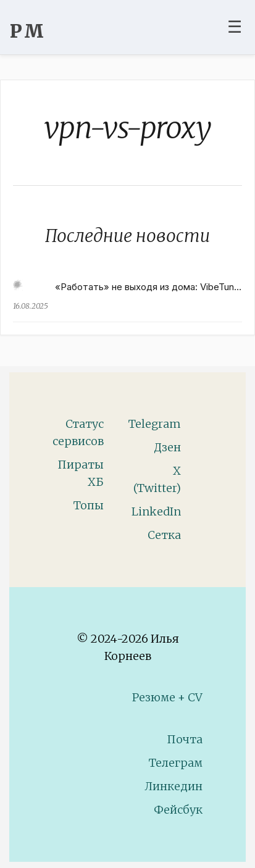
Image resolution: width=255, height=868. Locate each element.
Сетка (164, 535)
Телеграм (176, 763)
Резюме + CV (167, 697)
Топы (89, 505)
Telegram (155, 424)
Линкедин (173, 786)
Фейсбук (178, 810)
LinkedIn (156, 511)
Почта (185, 739)
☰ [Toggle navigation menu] (235, 27)
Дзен (167, 447)
